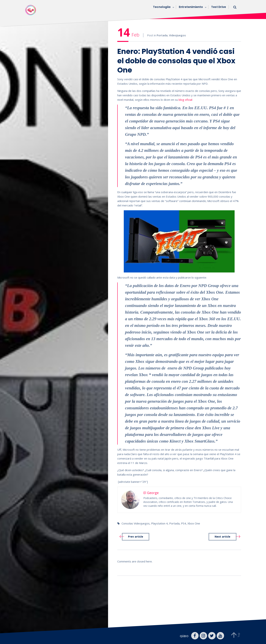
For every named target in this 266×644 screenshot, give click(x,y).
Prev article (136, 537)
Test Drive (219, 7)
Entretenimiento (192, 7)
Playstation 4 (159, 523)
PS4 (184, 523)
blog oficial (185, 100)
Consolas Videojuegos (136, 523)
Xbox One (194, 523)
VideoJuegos (177, 35)
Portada (162, 35)
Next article (222, 537)
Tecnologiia (163, 7)
